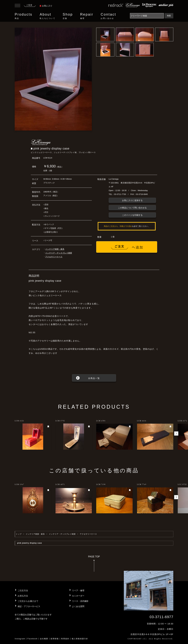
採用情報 (55, 639)
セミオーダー (78, 596)
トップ (19, 534)
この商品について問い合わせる (132, 208)
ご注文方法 (23, 590)
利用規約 (65, 639)
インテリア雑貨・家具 (55, 249)
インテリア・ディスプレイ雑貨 (59, 253)
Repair (87, 16)
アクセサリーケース (54, 257)
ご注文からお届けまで (28, 601)
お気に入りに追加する (132, 200)
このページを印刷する (132, 215)
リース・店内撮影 (80, 601)
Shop (68, 16)
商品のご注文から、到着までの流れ (118, 226)
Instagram (20, 639)
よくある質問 (78, 606)
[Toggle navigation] (17, 6)
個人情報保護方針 (80, 639)
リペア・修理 (78, 590)
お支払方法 (23, 596)
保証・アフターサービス (29, 606)
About (47, 16)
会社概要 (44, 639)
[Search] (147, 16)
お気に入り (46, 6)
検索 (169, 16)
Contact (108, 16)
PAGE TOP (94, 565)
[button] (176, 433)
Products (23, 16)
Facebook (33, 639)
